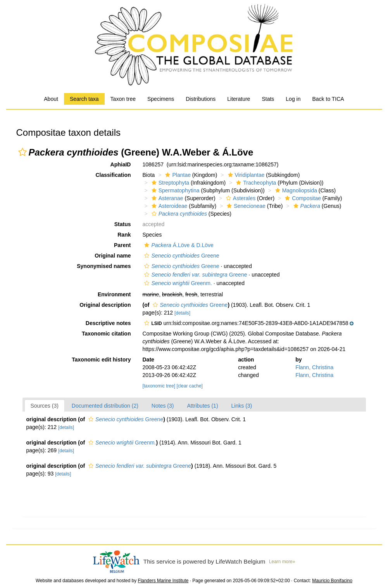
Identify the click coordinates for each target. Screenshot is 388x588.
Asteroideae (169, 206)
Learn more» (282, 562)
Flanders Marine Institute (163, 581)
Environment (114, 294)
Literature (239, 99)
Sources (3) (45, 406)
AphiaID (121, 164)
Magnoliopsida (295, 190)
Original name (113, 256)
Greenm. (177, 283)
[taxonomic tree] (159, 386)
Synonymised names (104, 266)
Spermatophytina (175, 190)
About (51, 99)
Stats (268, 99)
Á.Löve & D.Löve (178, 245)
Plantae (177, 175)
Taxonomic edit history (101, 360)
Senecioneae (245, 206)
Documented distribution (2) (105, 406)
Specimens (161, 99)
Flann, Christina (314, 367)
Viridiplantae (245, 175)
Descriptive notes (108, 323)
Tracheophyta (255, 183)
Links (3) (242, 406)
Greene (181, 256)
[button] (22, 152)
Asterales (240, 198)
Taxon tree (123, 99)
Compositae (302, 198)
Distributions (201, 99)
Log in (293, 99)
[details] (182, 313)
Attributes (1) (202, 406)
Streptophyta (169, 183)
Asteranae (166, 198)
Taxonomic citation (106, 334)
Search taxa (84, 99)
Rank (124, 235)
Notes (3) (163, 406)
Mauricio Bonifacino (332, 581)
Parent (122, 245)
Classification (113, 175)
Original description (105, 305)
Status (123, 224)
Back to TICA (328, 99)
